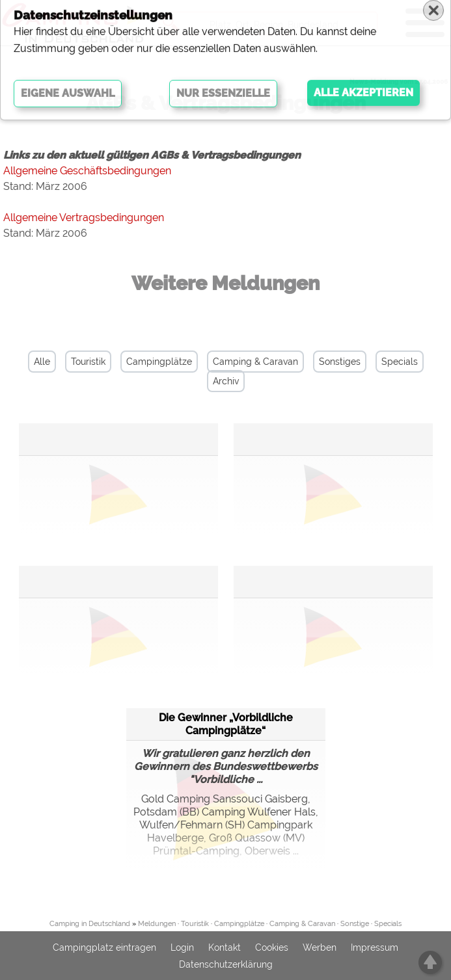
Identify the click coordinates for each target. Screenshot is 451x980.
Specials (400, 362)
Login (182, 947)
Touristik (88, 362)
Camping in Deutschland (90, 924)
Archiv (226, 381)
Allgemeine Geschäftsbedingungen (87, 171)
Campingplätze (159, 362)
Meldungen (157, 924)
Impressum (375, 947)
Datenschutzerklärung (226, 964)
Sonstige (355, 924)
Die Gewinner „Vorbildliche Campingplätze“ (226, 724)
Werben (320, 947)
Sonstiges (340, 362)
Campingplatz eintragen (104, 947)
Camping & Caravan (255, 362)
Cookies (272, 947)
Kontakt (225, 947)
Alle (42, 362)
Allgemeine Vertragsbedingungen (84, 218)
